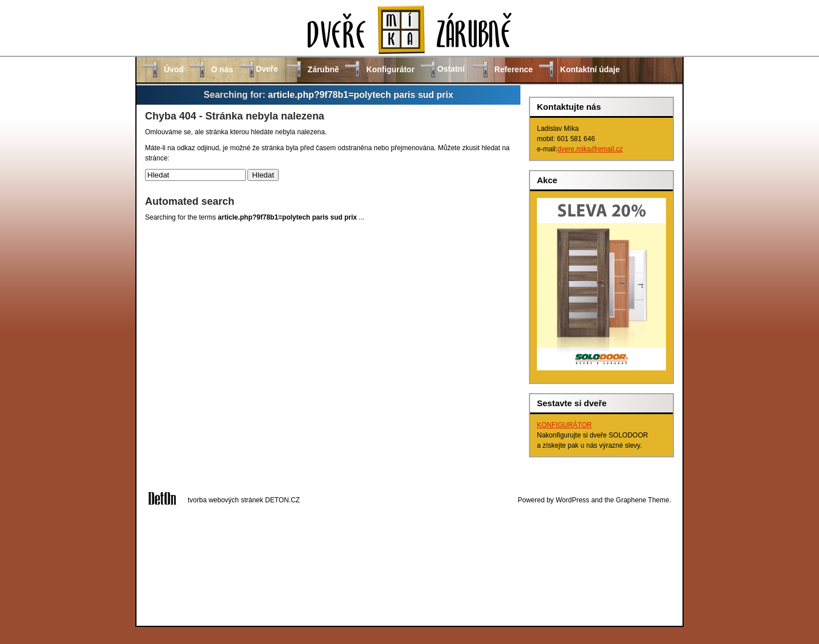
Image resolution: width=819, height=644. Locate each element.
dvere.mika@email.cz (590, 149)
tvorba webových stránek (226, 500)
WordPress (572, 500)
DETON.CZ (282, 500)
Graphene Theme (643, 500)
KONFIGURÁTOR (564, 425)
